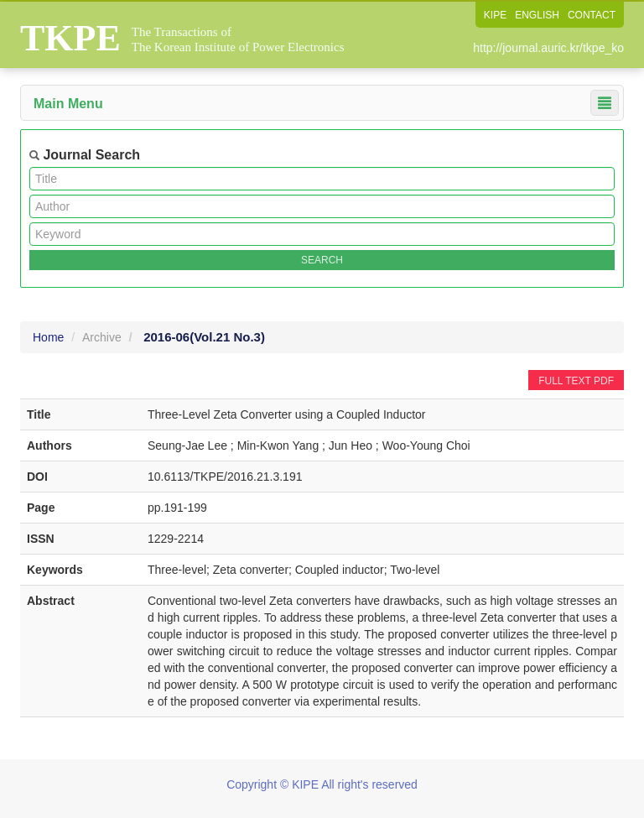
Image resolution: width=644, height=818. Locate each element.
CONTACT (592, 15)
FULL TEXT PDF (576, 381)
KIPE (495, 15)
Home (48, 337)
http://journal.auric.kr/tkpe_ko (548, 48)
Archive (102, 337)
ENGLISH (537, 15)
